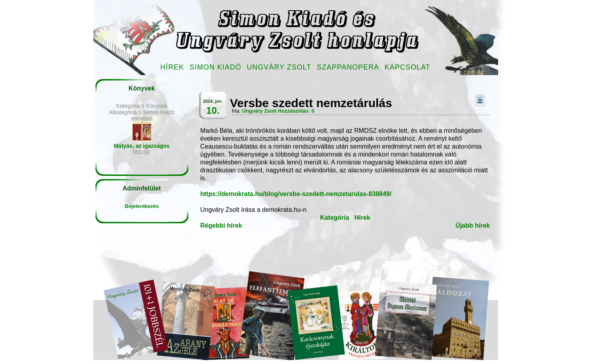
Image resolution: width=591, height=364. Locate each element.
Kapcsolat (408, 67)
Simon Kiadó (215, 67)
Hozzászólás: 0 (296, 111)
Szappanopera (348, 67)
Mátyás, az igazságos (142, 146)
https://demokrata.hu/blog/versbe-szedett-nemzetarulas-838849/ (296, 194)
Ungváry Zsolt (279, 67)
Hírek (172, 67)
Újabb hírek (473, 225)
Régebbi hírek (221, 225)
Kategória (334, 218)
